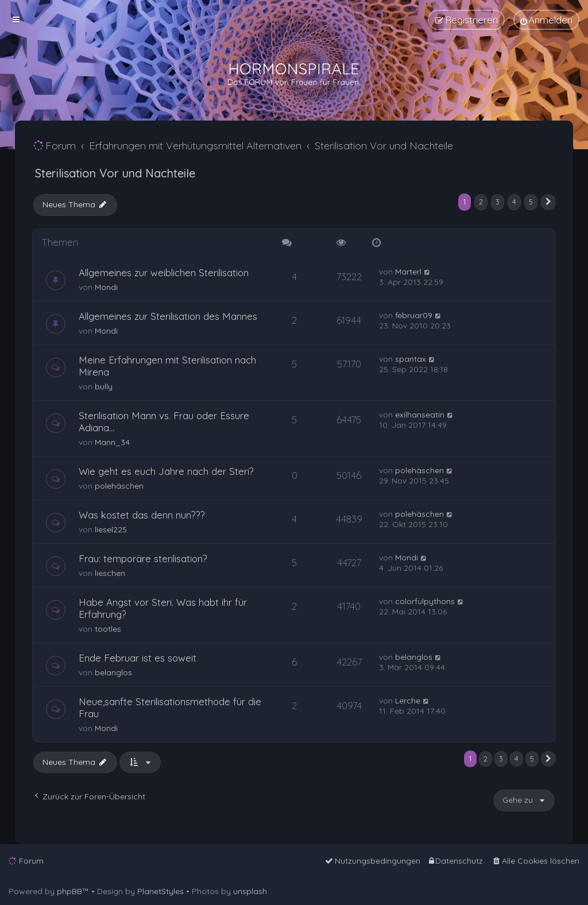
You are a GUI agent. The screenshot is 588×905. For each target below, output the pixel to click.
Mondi (106, 287)
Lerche (408, 701)
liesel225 (111, 529)
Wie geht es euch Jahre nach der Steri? (166, 471)
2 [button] (481, 202)
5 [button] (531, 202)
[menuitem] (546, 20)
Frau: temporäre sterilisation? (143, 558)
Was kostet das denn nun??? (142, 515)
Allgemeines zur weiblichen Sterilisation (164, 272)
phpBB (69, 891)
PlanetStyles (160, 891)
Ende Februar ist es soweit (138, 658)
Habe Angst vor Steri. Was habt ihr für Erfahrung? (163, 608)
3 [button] (498, 202)
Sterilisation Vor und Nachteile (115, 173)
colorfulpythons (425, 601)
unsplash (250, 891)
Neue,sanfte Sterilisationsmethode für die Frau (170, 707)
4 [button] (514, 202)
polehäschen (119, 486)
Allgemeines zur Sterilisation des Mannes (168, 316)
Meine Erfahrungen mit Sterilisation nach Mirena (167, 366)
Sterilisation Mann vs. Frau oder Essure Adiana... (164, 421)
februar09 (414, 315)
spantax (411, 359)
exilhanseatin (420, 415)
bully (104, 386)
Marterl (408, 272)
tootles (108, 629)
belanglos (113, 672)
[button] (548, 202)
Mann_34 (112, 442)
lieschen (110, 573)
